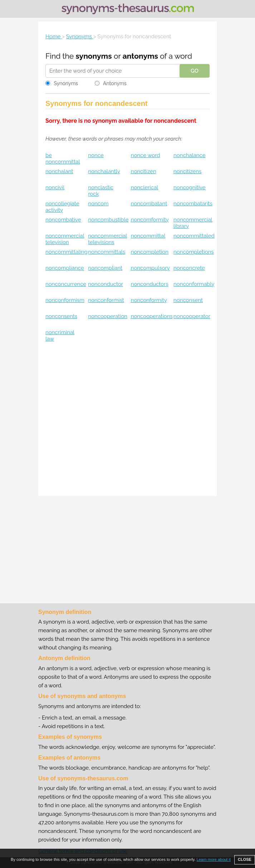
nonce (96, 155)
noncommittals (107, 252)
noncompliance (65, 268)
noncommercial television (65, 239)
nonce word (146, 155)
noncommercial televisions (107, 239)
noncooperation (108, 316)
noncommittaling (67, 252)
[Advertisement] (127, 417)
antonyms (140, 56)
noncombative (63, 220)
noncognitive (190, 187)
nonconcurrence (66, 284)
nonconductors (150, 284)
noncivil (55, 187)
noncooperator (192, 316)
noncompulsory (150, 268)
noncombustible (108, 220)
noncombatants (193, 204)
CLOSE (245, 859)
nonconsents (61, 316)
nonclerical (145, 187)
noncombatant (149, 204)
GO (195, 71)
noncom (98, 204)
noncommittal (148, 236)
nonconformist (106, 300)
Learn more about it (214, 859)
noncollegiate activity (62, 207)
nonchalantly (104, 171)
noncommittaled (194, 236)
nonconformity (149, 300)
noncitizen (144, 171)
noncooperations (152, 316)
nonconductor (106, 284)
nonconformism (65, 300)
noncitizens (187, 171)
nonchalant (59, 171)
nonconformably (194, 284)
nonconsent (188, 300)
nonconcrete (189, 268)
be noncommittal (63, 159)
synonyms (94, 56)
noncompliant (105, 268)
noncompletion (150, 252)
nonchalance (190, 155)
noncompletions (194, 252)
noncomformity (150, 220)
